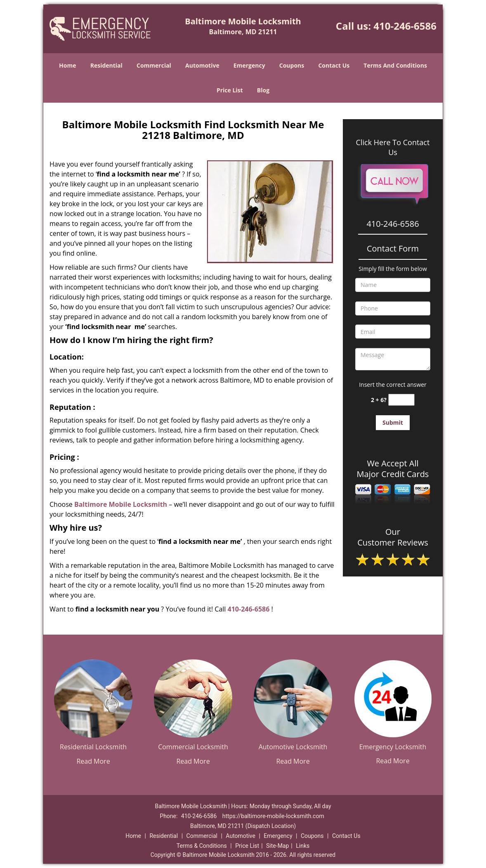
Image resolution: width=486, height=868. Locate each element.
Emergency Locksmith (393, 747)
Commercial (154, 65)
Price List (230, 90)
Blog (263, 90)
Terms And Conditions (395, 65)
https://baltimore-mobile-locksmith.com (273, 816)
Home (67, 65)
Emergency (249, 65)
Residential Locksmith (93, 747)
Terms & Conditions (202, 846)
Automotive (202, 65)
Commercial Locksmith (193, 747)
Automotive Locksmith (293, 747)
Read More (93, 761)
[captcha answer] (401, 400)
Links (303, 846)
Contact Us (334, 65)
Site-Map (277, 846)
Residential (106, 65)
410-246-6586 (405, 26)
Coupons (292, 65)
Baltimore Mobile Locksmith (121, 504)
